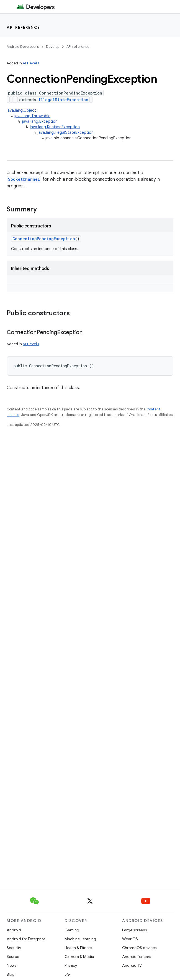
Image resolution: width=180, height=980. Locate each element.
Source (13, 957)
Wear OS (130, 939)
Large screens (134, 930)
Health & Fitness (78, 948)
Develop (53, 47)
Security (14, 948)
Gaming (72, 930)
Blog (11, 974)
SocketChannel (24, 179)
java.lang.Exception (40, 121)
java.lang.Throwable (32, 116)
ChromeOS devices (139, 948)
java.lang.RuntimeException (55, 127)
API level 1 (31, 63)
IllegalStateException (63, 100)
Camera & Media (79, 957)
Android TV (132, 965)
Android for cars (137, 957)
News (11, 965)
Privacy (71, 965)
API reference (23, 27)
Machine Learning (80, 939)
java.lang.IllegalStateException (66, 132)
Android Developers (23, 47)
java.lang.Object (21, 110)
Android (14, 930)
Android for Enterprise (26, 939)
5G (67, 974)
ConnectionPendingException (44, 239)
